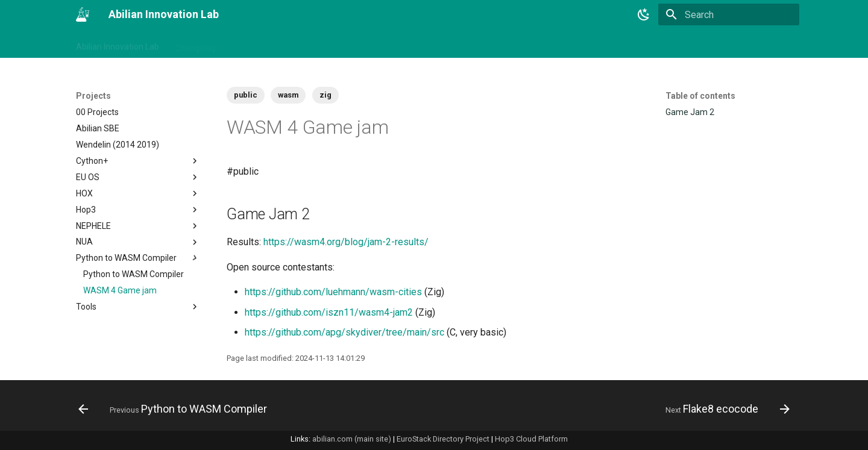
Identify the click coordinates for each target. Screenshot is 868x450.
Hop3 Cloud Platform (531, 439)
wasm (288, 95)
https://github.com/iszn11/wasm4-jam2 (329, 312)
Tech (372, 44)
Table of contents (700, 96)
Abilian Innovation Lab (118, 44)
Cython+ (138, 161)
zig (325, 95)
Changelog (195, 44)
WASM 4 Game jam (120, 290)
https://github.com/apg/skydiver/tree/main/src (344, 332)
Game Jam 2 (690, 112)
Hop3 (138, 210)
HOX (138, 193)
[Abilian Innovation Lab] (83, 14)
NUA (138, 242)
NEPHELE (138, 226)
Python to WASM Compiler (138, 258)
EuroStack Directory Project (443, 439)
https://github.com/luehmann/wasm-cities (333, 292)
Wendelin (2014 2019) (118, 145)
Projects (332, 44)
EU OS (138, 177)
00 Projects (97, 112)
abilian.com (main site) (352, 439)
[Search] (729, 14)
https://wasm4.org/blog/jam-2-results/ (346, 242)
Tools (138, 307)
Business (283, 44)
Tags (241, 44)
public (246, 95)
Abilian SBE (98, 128)
